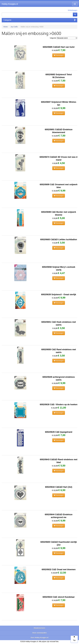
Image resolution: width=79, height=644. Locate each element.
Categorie (39, 20)
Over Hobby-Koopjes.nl (40, 638)
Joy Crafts (14, 27)
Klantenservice (40, 628)
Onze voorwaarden (39, 633)
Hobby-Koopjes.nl (10, 4)
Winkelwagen (73, 10)
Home (6, 27)
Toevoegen (59, 55)
